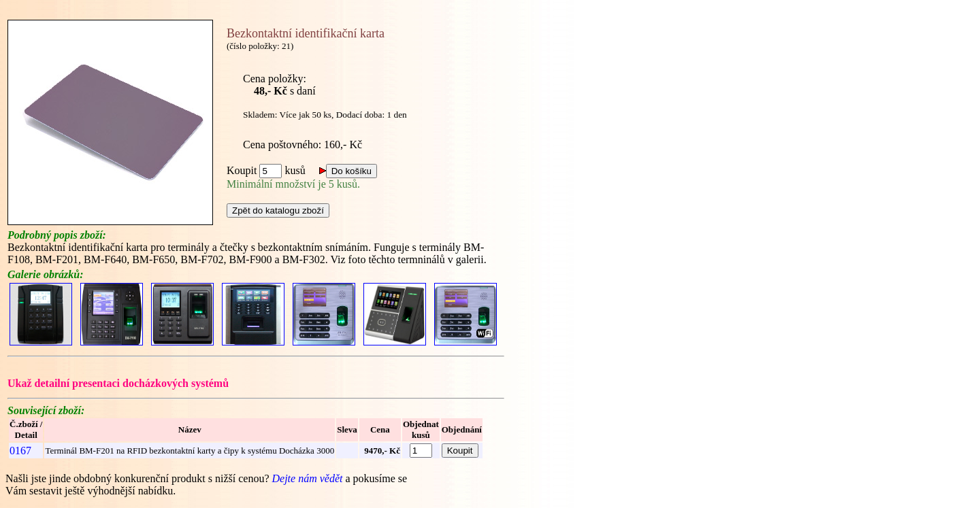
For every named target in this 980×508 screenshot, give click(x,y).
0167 (20, 451)
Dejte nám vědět (308, 478)
